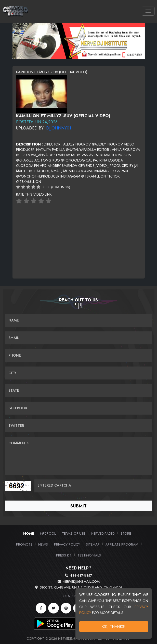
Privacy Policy (67, 544)
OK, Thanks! (114, 626)
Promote (24, 544)
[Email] (78, 338)
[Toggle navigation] (148, 11)
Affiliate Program (122, 544)
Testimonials (89, 555)
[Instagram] (66, 608)
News (43, 544)
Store (126, 533)
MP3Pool (48, 533)
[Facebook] (41, 608)
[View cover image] (42, 93)
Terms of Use (74, 533)
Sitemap (93, 544)
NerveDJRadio (103, 533)
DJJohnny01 (59, 128)
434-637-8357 (81, 575)
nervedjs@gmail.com (81, 582)
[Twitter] (54, 608)
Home (29, 533)
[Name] (78, 320)
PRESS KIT (64, 555)
